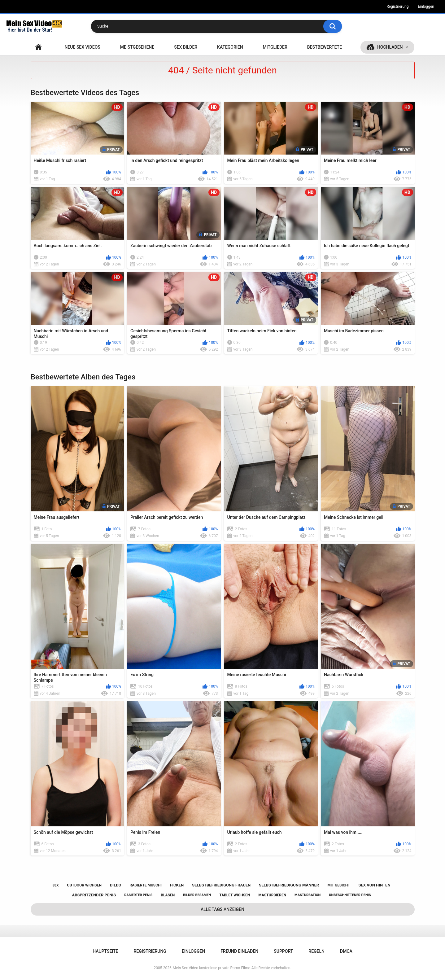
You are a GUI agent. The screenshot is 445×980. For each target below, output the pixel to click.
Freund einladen (239, 951)
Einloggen (426, 7)
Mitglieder (275, 47)
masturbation (308, 895)
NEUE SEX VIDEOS (82, 47)
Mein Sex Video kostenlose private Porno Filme (212, 968)
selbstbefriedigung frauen (221, 885)
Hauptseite (38, 47)
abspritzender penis (94, 895)
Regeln (316, 951)
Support (283, 951)
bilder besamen (197, 895)
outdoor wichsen (84, 885)
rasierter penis (138, 895)
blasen (168, 895)
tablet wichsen (235, 895)
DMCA (346, 951)
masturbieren (272, 895)
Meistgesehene (137, 47)
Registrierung (397, 7)
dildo (116, 885)
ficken (177, 885)
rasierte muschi (146, 885)
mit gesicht (339, 885)
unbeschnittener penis (350, 895)
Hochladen (390, 47)
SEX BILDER (186, 47)
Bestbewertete (325, 47)
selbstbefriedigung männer (289, 885)
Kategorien (230, 47)
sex (55, 885)
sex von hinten (374, 885)
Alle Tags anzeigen (222, 909)
